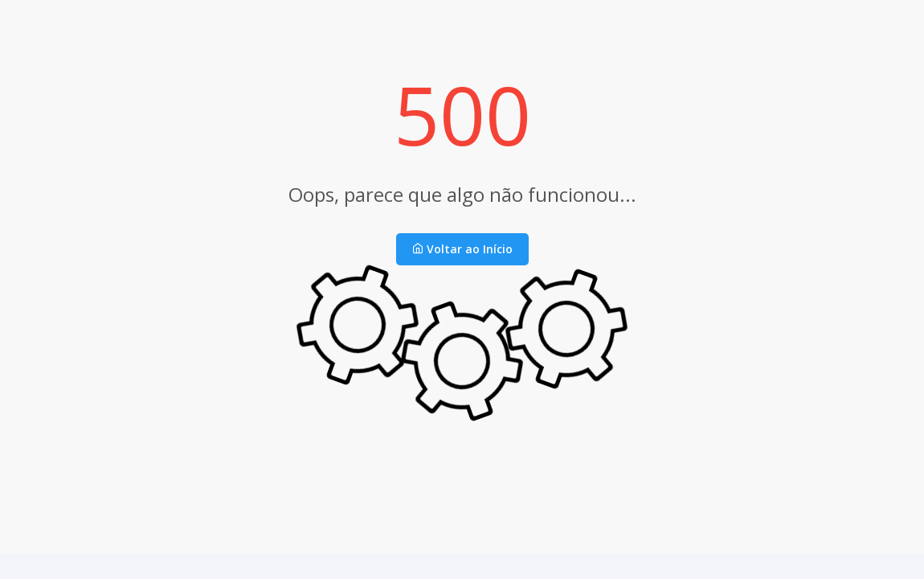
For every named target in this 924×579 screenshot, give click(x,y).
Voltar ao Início (462, 249)
